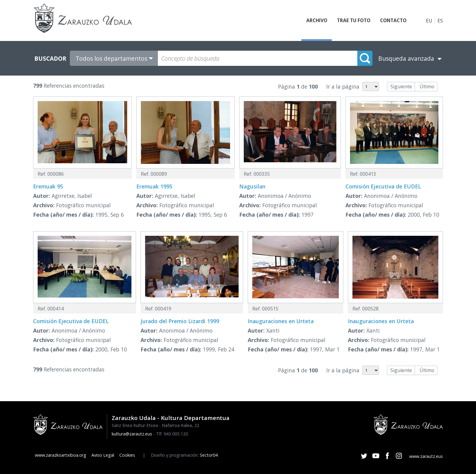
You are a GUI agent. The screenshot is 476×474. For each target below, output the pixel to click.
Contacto (392, 21)
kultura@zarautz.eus (132, 434)
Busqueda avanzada (406, 58)
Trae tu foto (351, 21)
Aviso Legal (103, 455)
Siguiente (401, 86)
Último (427, 86)
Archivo (312, 21)
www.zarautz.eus (426, 456)
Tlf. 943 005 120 (172, 434)
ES (440, 21)
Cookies (127, 455)
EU (429, 21)
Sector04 (209, 455)
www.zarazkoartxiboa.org (61, 455)
